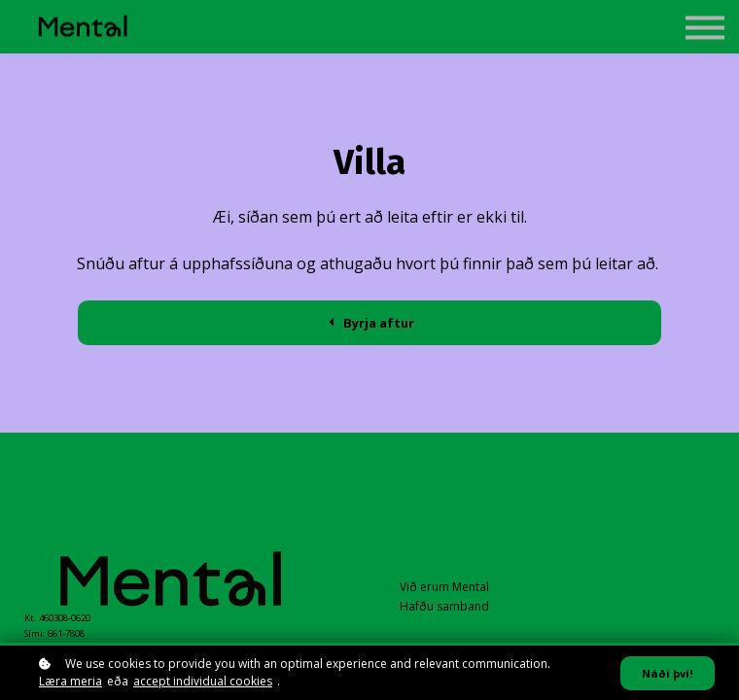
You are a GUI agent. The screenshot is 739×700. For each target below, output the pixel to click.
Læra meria (70, 681)
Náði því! (668, 673)
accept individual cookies (203, 681)
